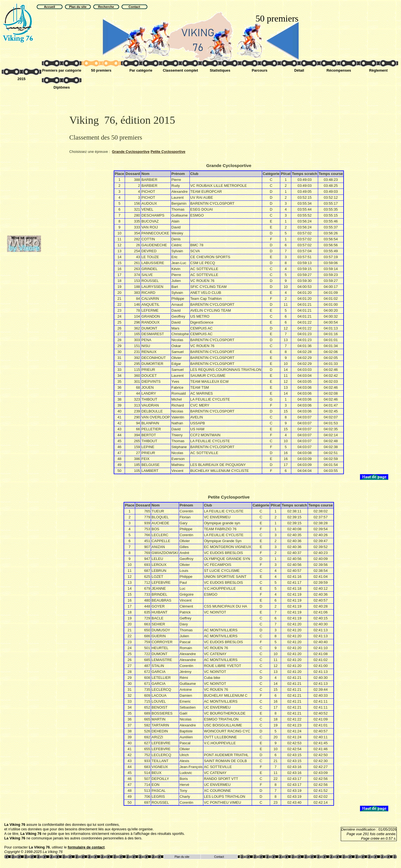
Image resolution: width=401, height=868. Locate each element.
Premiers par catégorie (62, 70)
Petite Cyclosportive (168, 152)
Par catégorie (141, 70)
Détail (299, 70)
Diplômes (62, 87)
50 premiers (101, 70)
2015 (21, 79)
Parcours (259, 70)
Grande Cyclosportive (131, 152)
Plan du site (182, 857)
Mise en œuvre (24, 238)
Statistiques (220, 70)
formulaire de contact (86, 847)
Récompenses (339, 70)
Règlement (378, 70)
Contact (219, 857)
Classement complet (180, 70)
